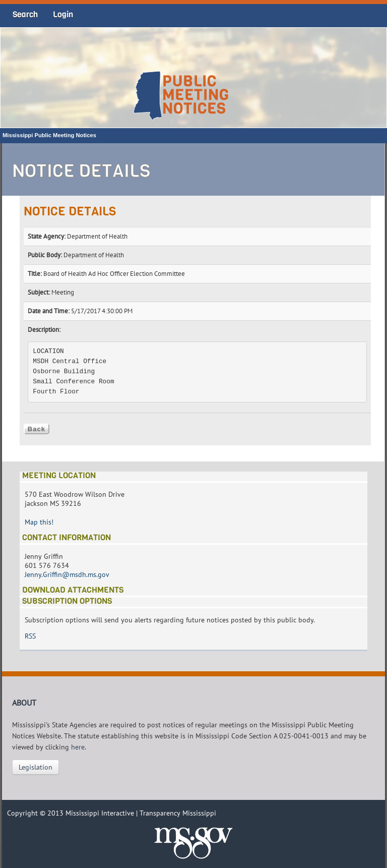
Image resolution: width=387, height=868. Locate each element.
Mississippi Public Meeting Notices (49, 135)
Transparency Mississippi (178, 813)
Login (63, 14)
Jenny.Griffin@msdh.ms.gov (67, 574)
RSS (30, 636)
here (78, 747)
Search (25, 14)
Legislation (36, 767)
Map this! (39, 522)
